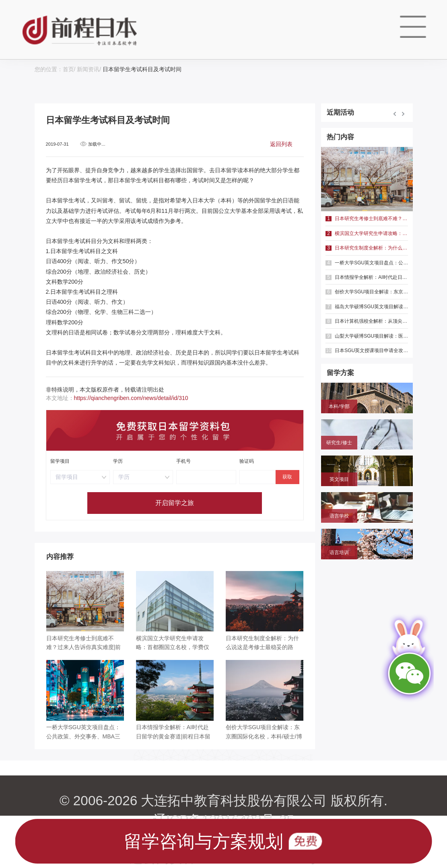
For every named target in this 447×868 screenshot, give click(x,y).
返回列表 (281, 144)
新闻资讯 (88, 69)
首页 (68, 69)
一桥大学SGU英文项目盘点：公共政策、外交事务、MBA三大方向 (367, 263)
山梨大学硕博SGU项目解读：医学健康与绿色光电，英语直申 (367, 336)
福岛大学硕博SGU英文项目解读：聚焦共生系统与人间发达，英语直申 (367, 307)
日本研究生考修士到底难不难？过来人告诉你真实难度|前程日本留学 (367, 219)
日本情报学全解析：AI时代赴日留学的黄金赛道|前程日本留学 (367, 277)
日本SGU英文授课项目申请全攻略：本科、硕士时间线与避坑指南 (367, 350)
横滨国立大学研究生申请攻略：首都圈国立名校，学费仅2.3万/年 (367, 233)
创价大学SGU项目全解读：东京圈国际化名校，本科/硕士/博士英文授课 (367, 292)
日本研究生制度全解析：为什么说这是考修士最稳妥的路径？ (367, 248)
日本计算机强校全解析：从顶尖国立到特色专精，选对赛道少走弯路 (367, 321)
